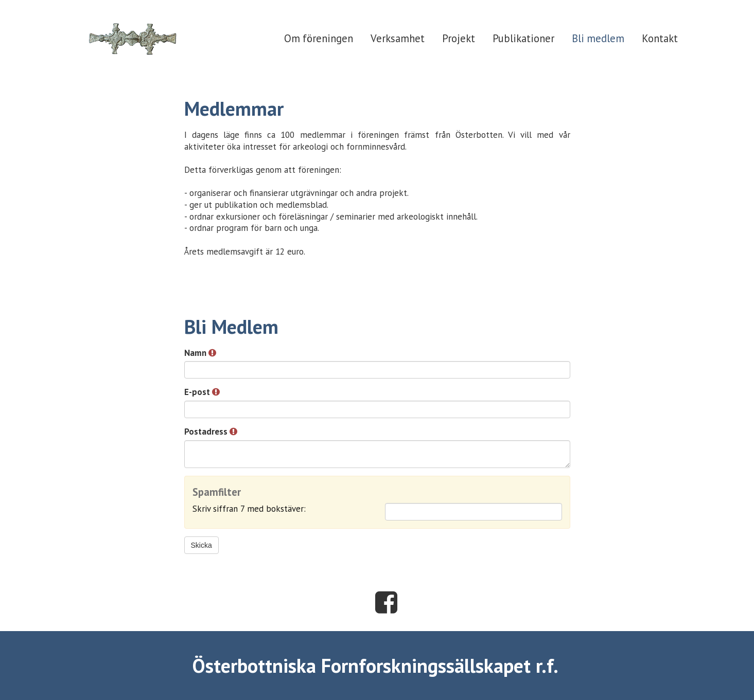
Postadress (211, 432)
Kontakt (660, 38)
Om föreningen (319, 38)
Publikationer (523, 38)
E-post (202, 392)
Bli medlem (598, 38)
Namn (200, 353)
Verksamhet (398, 38)
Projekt (459, 38)
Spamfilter (217, 492)
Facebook (386, 602)
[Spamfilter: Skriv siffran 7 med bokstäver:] (474, 512)
